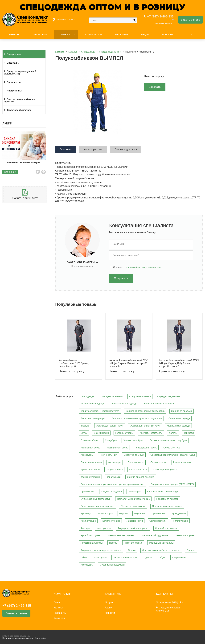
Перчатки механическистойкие (133, 499)
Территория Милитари (19, 110)
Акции (145, 34)
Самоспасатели (158, 521)
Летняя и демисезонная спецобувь (168, 440)
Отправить (121, 278)
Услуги (109, 602)
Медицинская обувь (117, 448)
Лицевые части (135, 521)
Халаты (173, 433)
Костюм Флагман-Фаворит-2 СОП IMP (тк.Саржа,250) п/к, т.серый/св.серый (129, 363)
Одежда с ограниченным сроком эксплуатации (137, 418)
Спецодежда (14, 54)
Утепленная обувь (90, 448)
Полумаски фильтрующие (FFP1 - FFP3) (172, 484)
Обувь (84, 558)
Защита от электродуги (93, 418)
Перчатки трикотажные (133, 506)
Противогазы (14, 82)
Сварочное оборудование (155, 535)
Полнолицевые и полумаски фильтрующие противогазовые (112, 484)
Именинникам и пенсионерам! (30, 162)
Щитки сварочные (90, 470)
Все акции (10, 172)
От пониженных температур (95, 499)
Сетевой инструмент (166, 528)
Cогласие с (137, 267)
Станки (132, 550)
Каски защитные (138, 470)
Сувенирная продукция (112, 565)
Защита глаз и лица (91, 462)
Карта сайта (40, 638)
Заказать (155, 87)
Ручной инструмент (91, 535)
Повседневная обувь (146, 448)
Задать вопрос (191, 20)
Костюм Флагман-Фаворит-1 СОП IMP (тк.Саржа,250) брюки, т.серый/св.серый (179, 363)
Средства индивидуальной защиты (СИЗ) (20, 72)
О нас (57, 602)
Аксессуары (87, 455)
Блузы (84, 433)
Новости (167, 34)
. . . (188, 34)
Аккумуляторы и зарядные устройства (101, 550)
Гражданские (179, 513)
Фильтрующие (180, 521)
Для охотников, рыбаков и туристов (20, 100)
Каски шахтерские (90, 477)
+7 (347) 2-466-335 (160, 16)
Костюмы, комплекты (151, 433)
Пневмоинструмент (185, 535)
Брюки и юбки (101, 433)
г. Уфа (70, 20)
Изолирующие (88, 521)
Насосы (113, 543)
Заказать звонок (163, 23)
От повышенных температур (162, 492)
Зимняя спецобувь (133, 440)
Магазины (122, 34)
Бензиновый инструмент (121, 535)
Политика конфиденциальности (18, 638)
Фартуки (85, 426)
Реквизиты (60, 613)
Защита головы (114, 470)
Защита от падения (111, 492)
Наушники (140, 513)
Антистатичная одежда (93, 404)
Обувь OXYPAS (172, 448)
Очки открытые (159, 462)
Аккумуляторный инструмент (133, 528)
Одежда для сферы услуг (110, 426)
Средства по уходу (134, 455)
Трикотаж (189, 433)
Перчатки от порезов (167, 499)
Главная (14, 34)
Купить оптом (93, 34)
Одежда (191, 550)
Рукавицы (86, 513)
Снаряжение (179, 558)
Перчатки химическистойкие (167, 506)
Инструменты (14, 91)
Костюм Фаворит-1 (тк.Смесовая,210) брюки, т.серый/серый (74, 363)
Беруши (123, 513)
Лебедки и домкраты (92, 543)
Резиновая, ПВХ (109, 455)
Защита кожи (113, 477)
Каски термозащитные (165, 470)
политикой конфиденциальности (143, 267)
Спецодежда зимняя (112, 396)
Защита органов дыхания (141, 477)
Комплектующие (111, 521)
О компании (40, 34)
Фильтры (85, 528)
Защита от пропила (182, 411)
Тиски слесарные (133, 543)
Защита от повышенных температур (145, 411)
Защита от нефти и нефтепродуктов (100, 411)
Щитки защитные (182, 462)
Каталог (66, 34)
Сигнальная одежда (179, 418)
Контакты (59, 618)
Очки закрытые (136, 462)
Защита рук (134, 492)
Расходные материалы (161, 543)
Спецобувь (13, 63)
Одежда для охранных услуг (145, 426)
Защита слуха (105, 513)
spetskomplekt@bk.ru (172, 602)
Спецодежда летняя (140, 396)
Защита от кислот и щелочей (159, 404)
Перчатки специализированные (97, 506)
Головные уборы (124, 433)
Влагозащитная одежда (124, 404)
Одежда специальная (169, 396)
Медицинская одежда (178, 426)
